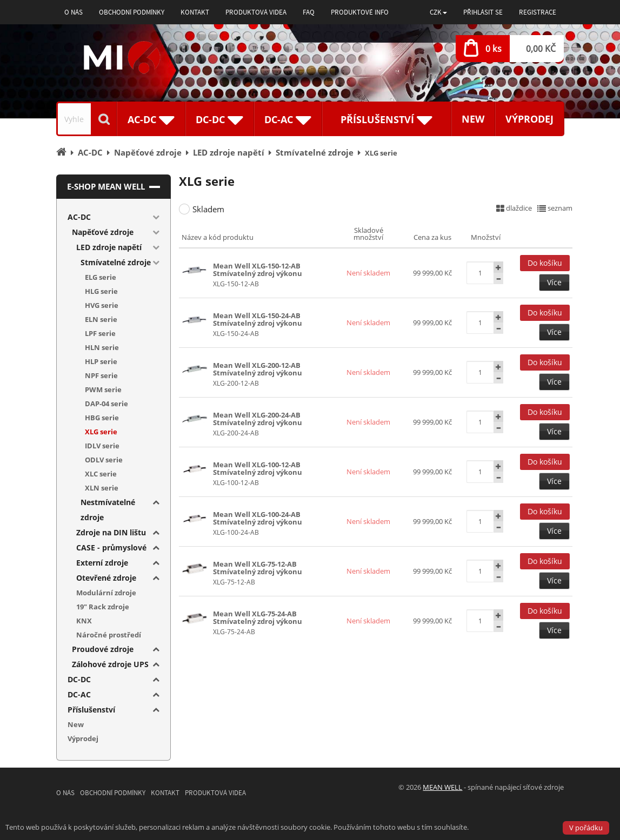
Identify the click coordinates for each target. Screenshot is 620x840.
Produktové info (360, 12)
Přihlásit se (483, 12)
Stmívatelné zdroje (116, 262)
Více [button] (554, 282)
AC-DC (79, 217)
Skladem (208, 209)
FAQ (309, 12)
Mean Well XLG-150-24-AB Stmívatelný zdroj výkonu (258, 319)
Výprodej (529, 119)
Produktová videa (256, 12)
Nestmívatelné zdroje (108, 510)
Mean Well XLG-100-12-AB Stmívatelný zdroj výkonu (258, 468)
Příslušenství (91, 710)
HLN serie (102, 347)
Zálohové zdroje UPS (110, 664)
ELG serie (101, 277)
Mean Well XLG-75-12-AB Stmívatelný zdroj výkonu (258, 568)
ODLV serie (104, 460)
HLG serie (101, 291)
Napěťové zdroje (103, 232)
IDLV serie (102, 446)
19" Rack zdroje (103, 607)
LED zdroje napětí (109, 247)
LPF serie (100, 333)
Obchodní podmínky (132, 12)
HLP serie (101, 361)
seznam (555, 208)
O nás (74, 12)
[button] (438, 12)
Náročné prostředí (109, 635)
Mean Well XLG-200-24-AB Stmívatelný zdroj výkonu (258, 419)
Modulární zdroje (106, 593)
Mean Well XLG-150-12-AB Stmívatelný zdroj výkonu (258, 270)
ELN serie (101, 319)
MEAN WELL (442, 787)
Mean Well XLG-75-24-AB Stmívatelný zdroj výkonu (258, 617)
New (473, 119)
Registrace (538, 12)
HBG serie (102, 418)
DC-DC (79, 679)
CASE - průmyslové (111, 547)
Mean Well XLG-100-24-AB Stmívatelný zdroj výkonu (258, 518)
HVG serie (102, 305)
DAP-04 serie (106, 404)
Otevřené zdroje (106, 578)
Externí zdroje (102, 563)
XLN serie (102, 488)
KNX (84, 621)
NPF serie (101, 375)
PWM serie (103, 389)
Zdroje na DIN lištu (111, 532)
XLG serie (101, 432)
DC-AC (79, 694)
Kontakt (195, 12)
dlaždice (514, 208)
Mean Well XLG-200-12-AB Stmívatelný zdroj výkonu (258, 369)
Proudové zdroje (103, 649)
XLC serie (101, 474)
